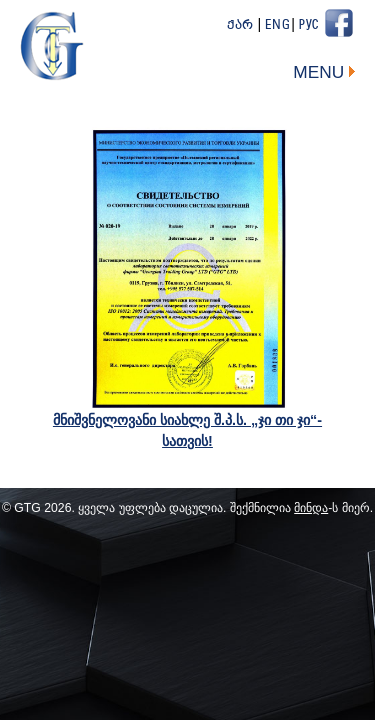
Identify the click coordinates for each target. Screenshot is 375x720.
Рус (309, 25)
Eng (278, 25)
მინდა (311, 508)
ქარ (240, 25)
